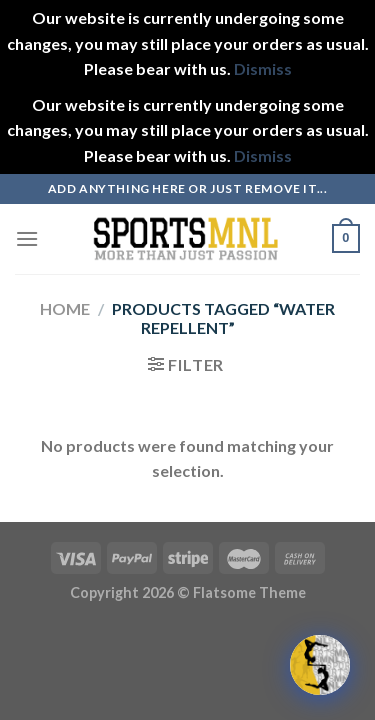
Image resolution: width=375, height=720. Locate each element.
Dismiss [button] (263, 68)
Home (65, 308)
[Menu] (27, 238)
